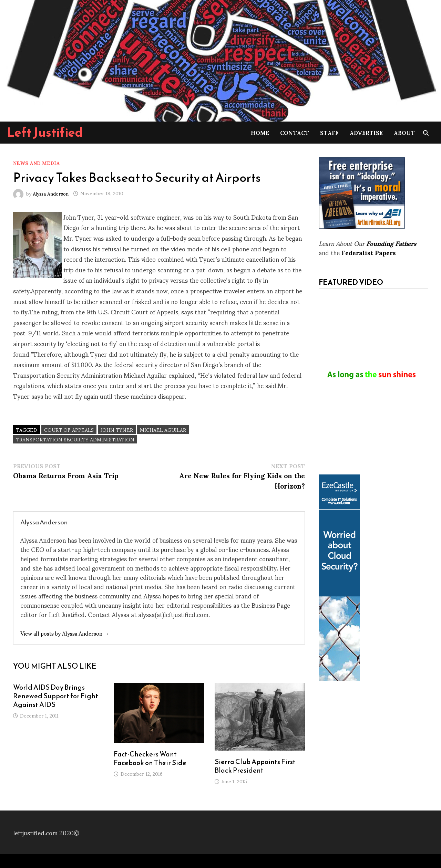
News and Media (37, 163)
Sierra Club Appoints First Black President (255, 766)
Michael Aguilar (163, 430)
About (404, 132)
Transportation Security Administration (75, 439)
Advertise (366, 132)
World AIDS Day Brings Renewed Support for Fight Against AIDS (56, 696)
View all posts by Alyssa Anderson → (65, 633)
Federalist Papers (369, 252)
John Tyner (117, 430)
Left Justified (45, 132)
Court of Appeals (69, 430)
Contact (295, 132)
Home (260, 132)
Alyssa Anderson (51, 193)
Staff (329, 132)
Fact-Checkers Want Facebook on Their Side (150, 758)
